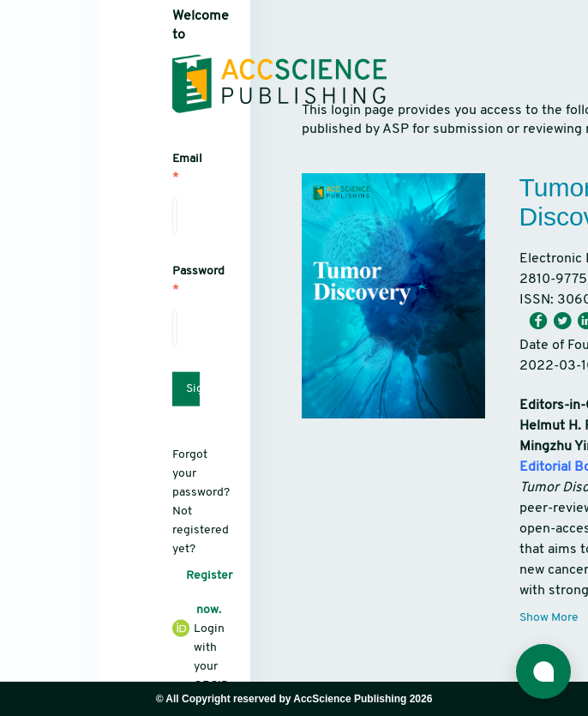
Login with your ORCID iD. (175, 665)
